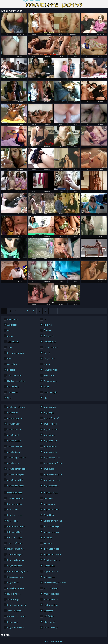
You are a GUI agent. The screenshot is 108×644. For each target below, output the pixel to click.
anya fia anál (49, 435)
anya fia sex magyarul (53, 474)
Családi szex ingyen (16, 577)
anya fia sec (49, 469)
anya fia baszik (50, 441)
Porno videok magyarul (17, 571)
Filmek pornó (49, 622)
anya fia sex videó (15, 480)
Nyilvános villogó (51, 370)
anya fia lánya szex (52, 458)
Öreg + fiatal (49, 359)
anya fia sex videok (52, 480)
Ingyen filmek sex (15, 566)
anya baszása (50, 407)
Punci (10, 359)
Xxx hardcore (13, 342)
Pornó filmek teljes (52, 526)
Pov (45, 398)
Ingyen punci (13, 583)
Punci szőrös (49, 566)
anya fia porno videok (17, 469)
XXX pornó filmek (15, 532)
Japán (10, 347)
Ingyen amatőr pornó (17, 605)
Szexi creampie (50, 392)
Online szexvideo (15, 493)
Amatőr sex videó (51, 594)
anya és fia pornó (51, 418)
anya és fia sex (50, 424)
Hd (45, 319)
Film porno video (14, 538)
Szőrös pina (12, 521)
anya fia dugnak (14, 452)
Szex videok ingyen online (55, 583)
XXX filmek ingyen (15, 555)
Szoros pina (12, 622)
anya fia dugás (50, 446)
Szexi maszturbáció (16, 353)
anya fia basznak (15, 446)
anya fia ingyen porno (17, 458)
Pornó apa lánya (51, 628)
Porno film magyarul (16, 526)
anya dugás (49, 413)
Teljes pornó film (14, 611)
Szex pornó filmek (15, 543)
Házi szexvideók (51, 605)
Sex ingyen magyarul (53, 521)
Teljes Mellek (49, 336)
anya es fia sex (14, 424)
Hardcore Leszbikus (16, 381)
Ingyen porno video (16, 628)
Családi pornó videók (16, 588)
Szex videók (49, 515)
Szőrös (10, 398)
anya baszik (13, 413)
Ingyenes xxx (49, 577)
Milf (9, 330)
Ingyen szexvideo (15, 515)
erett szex (48, 538)
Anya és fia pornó (51, 571)
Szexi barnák (13, 387)
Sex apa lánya (13, 599)
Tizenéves (48, 325)
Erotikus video (13, 510)
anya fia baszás (14, 441)
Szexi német (13, 392)
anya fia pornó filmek (53, 463)
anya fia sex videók (16, 486)
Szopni (10, 336)
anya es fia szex (51, 430)
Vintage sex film (51, 599)
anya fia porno (14, 463)
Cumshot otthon (51, 347)
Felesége (11, 370)
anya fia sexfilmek (52, 486)
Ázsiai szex (12, 325)
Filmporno (48, 498)
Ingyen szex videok (52, 549)
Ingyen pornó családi (53, 555)
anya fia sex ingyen (16, 474)
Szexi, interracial (14, 375)
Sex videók (48, 611)
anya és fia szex (14, 430)
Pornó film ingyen (51, 588)
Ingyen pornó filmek (16, 549)
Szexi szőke (49, 375)
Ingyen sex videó (51, 493)
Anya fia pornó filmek (17, 616)
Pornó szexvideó (14, 504)
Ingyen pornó (49, 504)
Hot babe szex (13, 364)
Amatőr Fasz (13, 319)
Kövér (46, 387)
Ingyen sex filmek (51, 510)
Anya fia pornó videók (31, 1)
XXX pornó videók (15, 498)
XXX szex (48, 543)
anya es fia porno (15, 418)
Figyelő (47, 353)
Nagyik (47, 364)
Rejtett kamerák (51, 381)
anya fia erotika (50, 452)
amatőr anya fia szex (16, 407)
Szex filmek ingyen (52, 560)
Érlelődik (47, 330)
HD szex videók (14, 594)
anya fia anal (13, 435)
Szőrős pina (49, 616)
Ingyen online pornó (16, 560)
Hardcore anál (50, 342)
